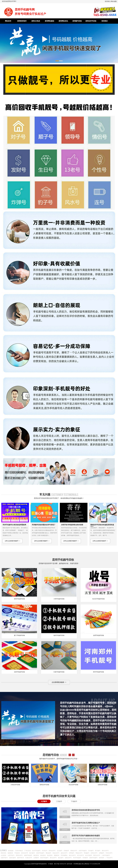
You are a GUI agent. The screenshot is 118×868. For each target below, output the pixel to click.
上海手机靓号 (106, 855)
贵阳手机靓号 (93, 858)
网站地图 (114, 1)
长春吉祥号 (29, 858)
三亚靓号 (59, 801)
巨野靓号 (72, 853)
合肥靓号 (36, 858)
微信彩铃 (36, 855)
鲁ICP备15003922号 (60, 864)
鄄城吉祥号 (79, 853)
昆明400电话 (36, 21)
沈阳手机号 (4, 858)
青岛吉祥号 (53, 858)
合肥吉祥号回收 (103, 785)
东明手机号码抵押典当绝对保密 (72, 525)
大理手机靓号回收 (59, 599)
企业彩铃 (4, 855)
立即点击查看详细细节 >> (12, 541)
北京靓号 (60, 851)
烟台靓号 (61, 858)
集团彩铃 (10, 853)
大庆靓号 (44, 801)
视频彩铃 (57, 855)
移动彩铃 (43, 855)
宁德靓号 (74, 801)
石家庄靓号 (12, 858)
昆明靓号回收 (77, 21)
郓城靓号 (87, 853)
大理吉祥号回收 (15, 785)
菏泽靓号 (85, 858)
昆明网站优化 (63, 21)
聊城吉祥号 (74, 851)
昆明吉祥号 (19, 855)
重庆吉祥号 (97, 855)
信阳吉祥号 (68, 858)
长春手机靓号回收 (59, 672)
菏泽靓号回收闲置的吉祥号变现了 (44, 525)
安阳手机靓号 (40, 853)
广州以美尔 (28, 851)
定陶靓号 (102, 853)
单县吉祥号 (56, 853)
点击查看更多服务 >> (59, 682)
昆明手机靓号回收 (19, 599)
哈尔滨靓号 (89, 855)
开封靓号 (91, 851)
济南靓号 (66, 851)
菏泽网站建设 (78, 864)
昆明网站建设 (50, 21)
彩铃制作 (102, 858)
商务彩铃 (4, 853)
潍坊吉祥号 (105, 851)
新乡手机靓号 (36, 851)
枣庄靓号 (98, 851)
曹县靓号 (48, 853)
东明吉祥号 (94, 853)
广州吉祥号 (109, 858)
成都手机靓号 (28, 855)
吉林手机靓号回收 (19, 672)
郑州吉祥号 (52, 851)
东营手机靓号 (83, 851)
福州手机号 (21, 858)
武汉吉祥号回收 (73, 785)
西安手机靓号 (44, 858)
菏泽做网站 (64, 855)
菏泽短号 (45, 851)
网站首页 (8, 21)
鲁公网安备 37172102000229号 (91, 864)
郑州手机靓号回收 (99, 672)
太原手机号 (11, 855)
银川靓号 (32, 853)
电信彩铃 (50, 855)
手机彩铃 (17, 853)
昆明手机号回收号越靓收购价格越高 (86, 836)
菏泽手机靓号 (77, 858)
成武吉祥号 (64, 853)
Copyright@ (27, 864)
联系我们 (108, 1)
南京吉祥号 (72, 855)
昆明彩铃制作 (22, 21)
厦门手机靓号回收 (19, 635)
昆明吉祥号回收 (91, 21)
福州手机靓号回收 (59, 635)
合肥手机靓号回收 (99, 635)
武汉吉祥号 (80, 855)
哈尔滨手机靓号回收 (99, 599)
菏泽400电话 (19, 851)
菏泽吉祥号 (109, 853)
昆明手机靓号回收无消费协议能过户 (86, 823)
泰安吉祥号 (25, 853)
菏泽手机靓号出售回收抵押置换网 (14, 525)
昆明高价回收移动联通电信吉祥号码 (86, 810)
